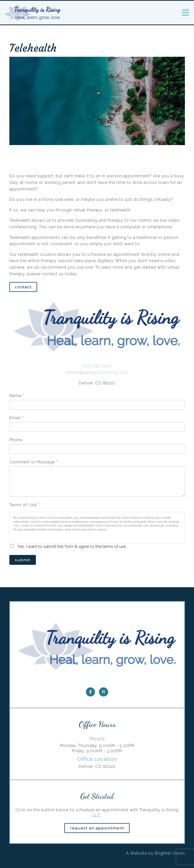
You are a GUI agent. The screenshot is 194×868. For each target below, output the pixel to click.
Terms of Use (24, 505)
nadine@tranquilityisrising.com (97, 372)
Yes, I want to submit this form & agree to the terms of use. (72, 547)
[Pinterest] (104, 692)
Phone (16, 440)
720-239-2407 (97, 366)
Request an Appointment (97, 828)
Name (17, 396)
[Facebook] (90, 692)
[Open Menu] (185, 13)
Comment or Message (33, 462)
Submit (23, 560)
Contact (23, 287)
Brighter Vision (170, 853)
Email (16, 418)
